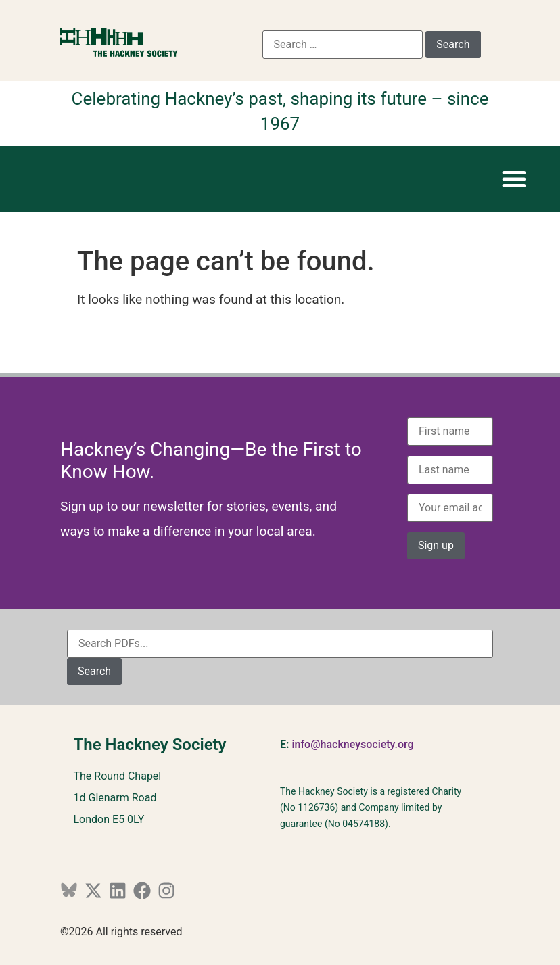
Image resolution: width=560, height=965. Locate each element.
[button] (514, 179)
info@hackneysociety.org (352, 744)
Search (94, 671)
